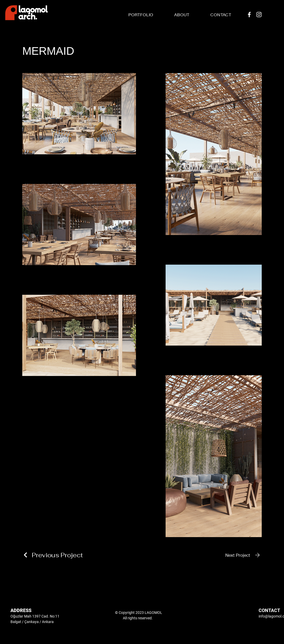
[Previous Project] (53, 555)
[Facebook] (249, 15)
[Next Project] (244, 555)
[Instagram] (259, 15)
